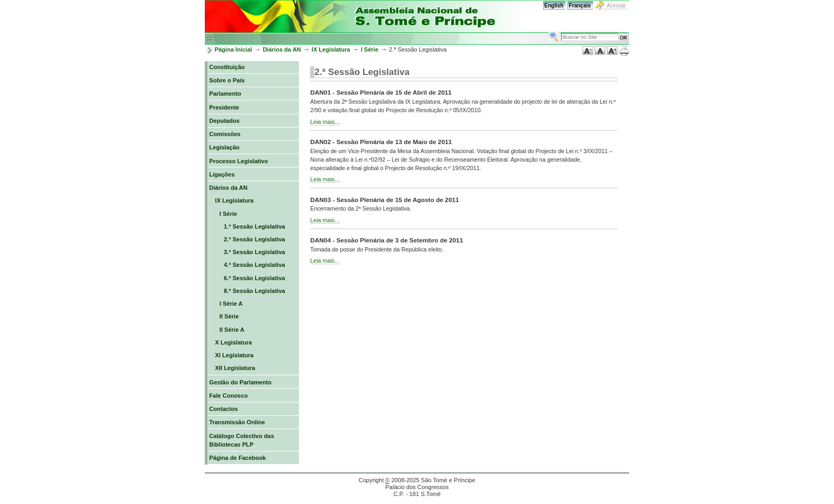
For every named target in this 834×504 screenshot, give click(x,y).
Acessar (616, 6)
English (554, 6)
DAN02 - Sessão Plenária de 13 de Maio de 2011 (381, 142)
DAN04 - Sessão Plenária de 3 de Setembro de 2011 (386, 240)
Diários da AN (282, 49)
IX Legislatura (331, 49)
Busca (549, 31)
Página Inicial (233, 49)
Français (579, 6)
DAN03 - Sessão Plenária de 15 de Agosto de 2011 (384, 200)
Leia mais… (325, 122)
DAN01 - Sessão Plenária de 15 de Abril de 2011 (381, 92)
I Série (369, 49)
